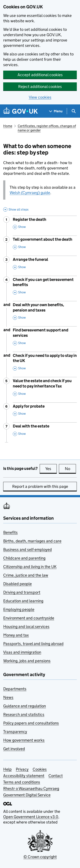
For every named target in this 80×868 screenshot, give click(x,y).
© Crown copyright (40, 857)
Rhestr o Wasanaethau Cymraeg (31, 789)
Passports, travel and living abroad (33, 644)
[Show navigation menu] (56, 111)
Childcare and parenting (24, 558)
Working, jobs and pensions (27, 661)
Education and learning (23, 601)
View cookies (40, 97)
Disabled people (17, 584)
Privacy (22, 769)
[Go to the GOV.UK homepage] (20, 111)
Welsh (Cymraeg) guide (30, 193)
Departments (15, 689)
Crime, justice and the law (26, 575)
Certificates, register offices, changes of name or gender (47, 128)
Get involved (14, 749)
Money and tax (16, 635)
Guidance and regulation (25, 706)
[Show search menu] (73, 111)
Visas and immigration (22, 652)
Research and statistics (24, 714)
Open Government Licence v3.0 (31, 817)
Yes (51, 469)
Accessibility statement (24, 776)
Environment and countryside (29, 618)
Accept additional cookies (40, 75)
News (8, 697)
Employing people (19, 609)
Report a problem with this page (40, 486)
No (71, 469)
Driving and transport (22, 592)
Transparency (15, 732)
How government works (24, 740)
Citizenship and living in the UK (30, 567)
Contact (56, 776)
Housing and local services (26, 627)
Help (7, 769)
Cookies (40, 769)
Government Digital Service (27, 795)
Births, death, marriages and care (32, 541)
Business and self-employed (28, 550)
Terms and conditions (22, 782)
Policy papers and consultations (31, 723)
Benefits (10, 532)
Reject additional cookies (40, 87)
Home (8, 126)
